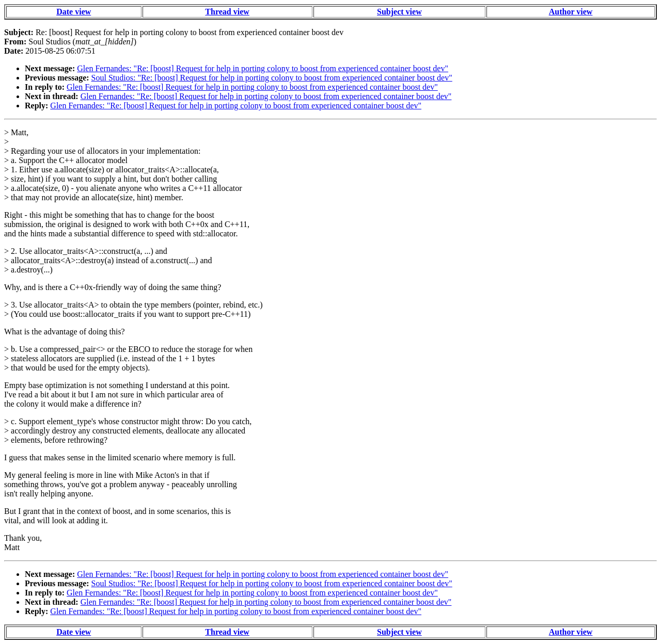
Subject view (399, 12)
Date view (74, 12)
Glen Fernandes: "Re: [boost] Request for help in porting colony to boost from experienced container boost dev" (263, 68)
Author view (571, 12)
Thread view (227, 12)
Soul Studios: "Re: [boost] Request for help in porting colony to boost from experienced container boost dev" (272, 78)
